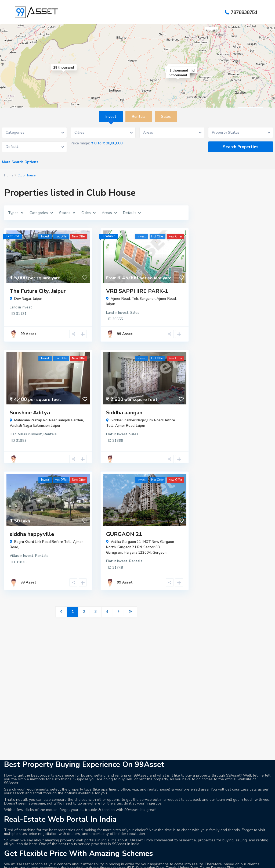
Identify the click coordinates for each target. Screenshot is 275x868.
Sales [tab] (166, 117)
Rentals (50, 434)
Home (9, 175)
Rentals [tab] (139, 117)
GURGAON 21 (124, 534)
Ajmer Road (166, 299)
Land (14, 307)
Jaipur (38, 299)
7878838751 (244, 12)
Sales (135, 313)
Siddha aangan (124, 413)
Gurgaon (160, 553)
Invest (27, 307)
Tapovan (243, 836)
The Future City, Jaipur (38, 291)
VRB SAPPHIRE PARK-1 (137, 291)
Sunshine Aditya (30, 413)
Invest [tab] (111, 117)
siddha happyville (32, 534)
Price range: (80, 143)
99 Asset (28, 334)
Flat (13, 434)
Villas (23, 434)
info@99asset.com (31, 828)
